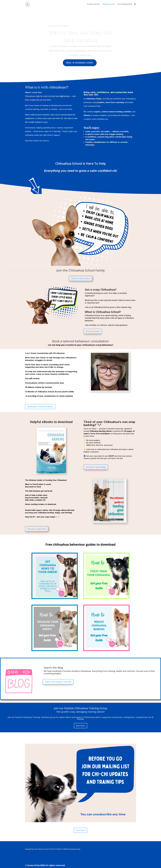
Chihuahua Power (108, 4)
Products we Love (93, 4)
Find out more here (81, 278)
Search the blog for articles (58, 682)
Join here (81, 726)
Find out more (93, 331)
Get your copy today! (96, 467)
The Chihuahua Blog (125, 4)
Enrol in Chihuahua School (80, 63)
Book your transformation (40, 407)
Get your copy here (37, 529)
